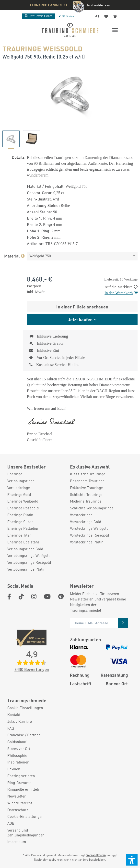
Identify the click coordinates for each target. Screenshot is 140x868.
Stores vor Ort (19, 749)
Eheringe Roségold (23, 508)
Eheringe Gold (19, 495)
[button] (132, 860)
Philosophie (17, 756)
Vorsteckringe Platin (87, 542)
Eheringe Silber (20, 522)
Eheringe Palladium (24, 528)
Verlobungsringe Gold (25, 549)
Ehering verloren (21, 776)
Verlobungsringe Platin (26, 569)
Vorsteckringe (19, 488)
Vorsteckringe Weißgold (89, 528)
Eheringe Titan (19, 535)
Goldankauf (17, 742)
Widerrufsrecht (20, 803)
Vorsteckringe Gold (86, 522)
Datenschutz (18, 810)
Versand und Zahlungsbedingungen (26, 833)
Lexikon (14, 769)
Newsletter (17, 796)
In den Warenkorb (121, 293)
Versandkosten (96, 855)
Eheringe (15, 474)
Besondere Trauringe (87, 481)
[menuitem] (36, 474)
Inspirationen (18, 762)
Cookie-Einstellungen (25, 816)
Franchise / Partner (24, 735)
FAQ (11, 728)
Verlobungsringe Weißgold (29, 556)
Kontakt (14, 715)
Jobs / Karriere (20, 721)
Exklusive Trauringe (86, 488)
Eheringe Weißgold (23, 501)
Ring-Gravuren (19, 783)
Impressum (17, 842)
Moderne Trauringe (86, 501)
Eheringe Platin (20, 515)
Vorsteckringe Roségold (89, 535)
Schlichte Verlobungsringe (92, 508)
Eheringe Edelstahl (23, 542)
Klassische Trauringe (88, 474)
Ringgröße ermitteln (24, 789)
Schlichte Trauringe (86, 495)
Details (18, 157)
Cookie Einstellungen (25, 708)
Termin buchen (39, 16)
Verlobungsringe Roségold (29, 562)
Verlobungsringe (21, 481)
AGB (11, 823)
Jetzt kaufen (80, 319)
